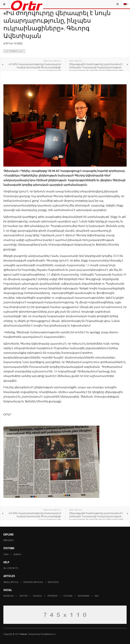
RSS (96, 596)
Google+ (38, 596)
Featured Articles (33, 582)
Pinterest (53, 596)
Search (17, 554)
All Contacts (11, 568)
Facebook (9, 596)
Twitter (23, 596)
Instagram (84, 596)
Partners (8, 540)
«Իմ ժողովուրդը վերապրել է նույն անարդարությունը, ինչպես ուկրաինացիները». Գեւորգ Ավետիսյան (57, 24)
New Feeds (53, 582)
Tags (6, 554)
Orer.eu (24, 634)
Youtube (68, 596)
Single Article (11, 582)
